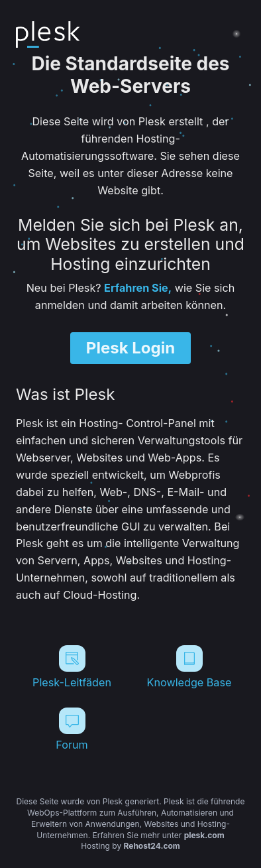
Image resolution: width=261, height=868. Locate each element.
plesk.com (204, 835)
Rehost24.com (152, 846)
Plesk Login (130, 348)
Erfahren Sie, (138, 288)
